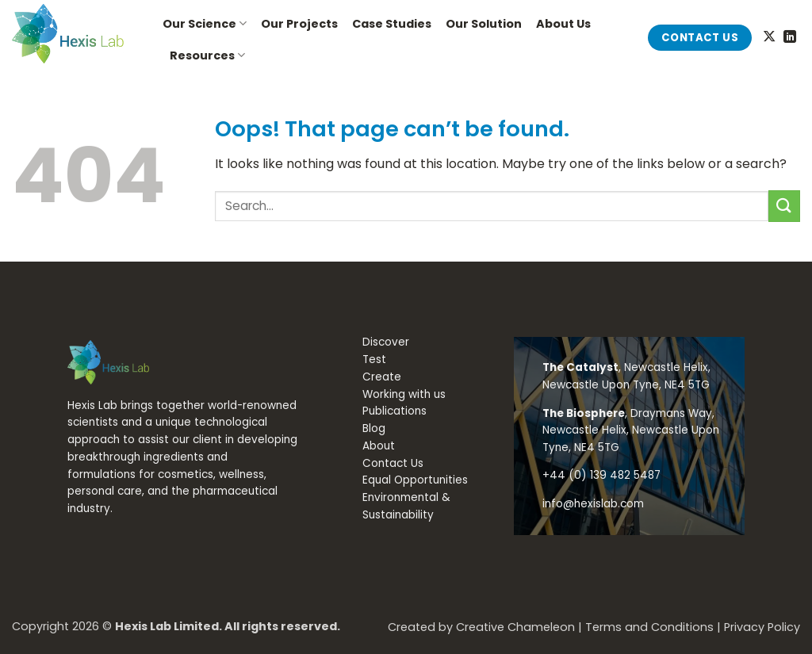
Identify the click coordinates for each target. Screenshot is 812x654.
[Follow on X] (769, 37)
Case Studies (392, 24)
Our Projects (299, 24)
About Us (563, 24)
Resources (207, 55)
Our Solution (484, 24)
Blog (374, 428)
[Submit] (784, 206)
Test (374, 360)
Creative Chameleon (515, 627)
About (379, 446)
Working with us (404, 394)
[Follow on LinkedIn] (790, 37)
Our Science (205, 24)
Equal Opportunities (415, 480)
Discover (386, 342)
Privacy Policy (762, 627)
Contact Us (393, 463)
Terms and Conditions (649, 627)
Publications (395, 411)
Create (382, 377)
